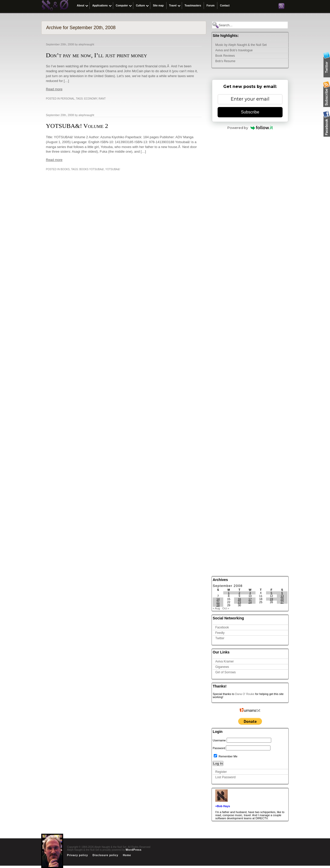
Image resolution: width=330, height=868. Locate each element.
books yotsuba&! (92, 169)
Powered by (250, 128)
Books (65, 169)
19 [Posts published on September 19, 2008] (271, 599)
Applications (100, 6)
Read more (54, 89)
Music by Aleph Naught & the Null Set (241, 45)
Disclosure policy (105, 855)
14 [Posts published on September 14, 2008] (218, 599)
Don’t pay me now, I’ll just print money (96, 55)
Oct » (226, 608)
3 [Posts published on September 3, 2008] (250, 593)
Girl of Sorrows (225, 672)
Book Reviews (225, 56)
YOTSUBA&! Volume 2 (77, 126)
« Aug (216, 608)
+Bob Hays (223, 806)
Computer (122, 6)
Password (219, 748)
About (81, 6)
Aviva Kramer (225, 661)
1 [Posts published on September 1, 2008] (229, 593)
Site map (158, 6)
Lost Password (225, 777)
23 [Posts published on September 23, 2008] (239, 602)
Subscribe (250, 112)
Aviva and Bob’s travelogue (234, 50)
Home (127, 855)
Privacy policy (77, 855)
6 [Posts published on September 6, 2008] (282, 593)
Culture (140, 6)
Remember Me (226, 756)
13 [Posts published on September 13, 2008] (282, 596)
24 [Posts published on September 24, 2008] (250, 602)
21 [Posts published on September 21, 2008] (218, 602)
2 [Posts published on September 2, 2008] (239, 593)
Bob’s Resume (225, 61)
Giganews (222, 667)
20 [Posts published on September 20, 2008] (282, 599)
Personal (68, 99)
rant (102, 99)
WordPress (134, 850)
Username (219, 740)
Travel (173, 6)
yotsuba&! (113, 169)
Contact (225, 6)
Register (221, 772)
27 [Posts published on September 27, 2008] (282, 602)
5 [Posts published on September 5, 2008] (271, 593)
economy (91, 99)
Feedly (220, 633)
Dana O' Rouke (245, 694)
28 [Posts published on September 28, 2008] (218, 605)
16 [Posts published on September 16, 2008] (239, 599)
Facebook (222, 627)
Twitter (220, 638)
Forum (211, 6)
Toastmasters (193, 6)
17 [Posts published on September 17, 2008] (250, 599)
